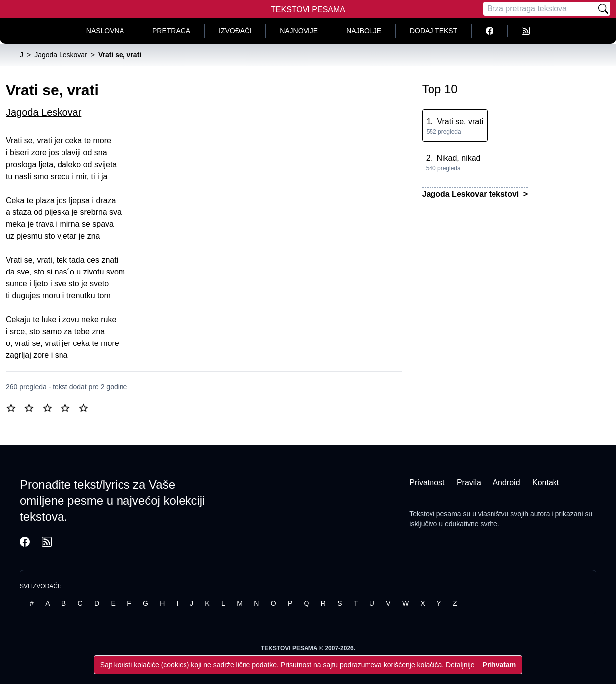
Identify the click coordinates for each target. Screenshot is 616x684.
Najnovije (299, 31)
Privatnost (427, 483)
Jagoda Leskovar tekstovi (472, 194)
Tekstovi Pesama (308, 10)
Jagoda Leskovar (44, 112)
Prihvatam (499, 665)
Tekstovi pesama (435, 514)
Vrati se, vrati (460, 121)
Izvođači (235, 31)
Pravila (469, 483)
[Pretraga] (540, 9)
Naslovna (105, 31)
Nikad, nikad (458, 158)
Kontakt (546, 483)
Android (506, 483)
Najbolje (364, 31)
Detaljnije (460, 665)
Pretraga (171, 31)
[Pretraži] (603, 9)
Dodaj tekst (433, 31)
